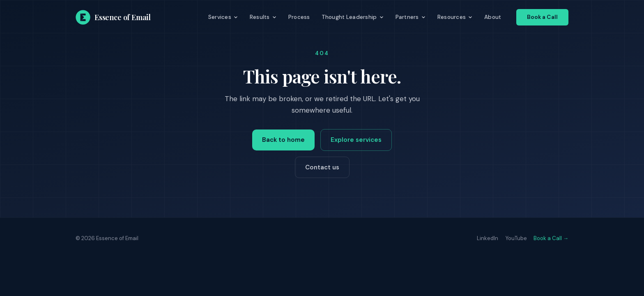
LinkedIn (488, 238)
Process (299, 17)
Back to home (283, 140)
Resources (455, 17)
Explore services (356, 140)
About (493, 17)
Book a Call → (551, 238)
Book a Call (543, 17)
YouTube (516, 238)
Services (223, 17)
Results (263, 17)
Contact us (322, 167)
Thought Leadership (353, 17)
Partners (411, 17)
